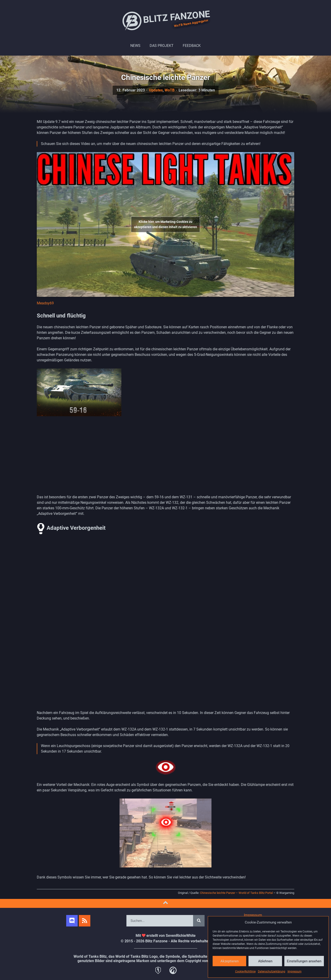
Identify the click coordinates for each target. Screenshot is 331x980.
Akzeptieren (230, 961)
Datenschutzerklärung (272, 972)
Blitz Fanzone (165, 21)
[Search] (199, 921)
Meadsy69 (45, 303)
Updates (156, 90)
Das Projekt (162, 46)
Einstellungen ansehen (304, 961)
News (135, 46)
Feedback (192, 46)
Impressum (295, 972)
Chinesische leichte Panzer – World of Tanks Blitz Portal (236, 893)
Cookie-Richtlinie (245, 972)
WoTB (170, 90)
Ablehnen (265, 961)
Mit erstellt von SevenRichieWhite (166, 936)
